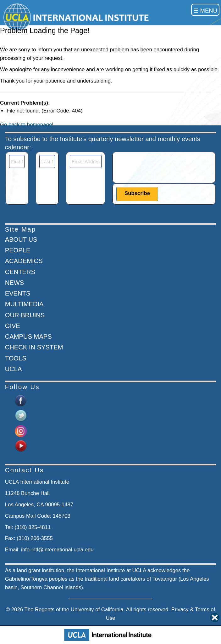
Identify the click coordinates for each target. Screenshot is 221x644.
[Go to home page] (77, 17)
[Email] (86, 161)
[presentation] (164, 167)
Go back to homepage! (27, 125)
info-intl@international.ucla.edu (57, 550)
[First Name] (17, 161)
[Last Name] (47, 161)
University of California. (98, 609)
